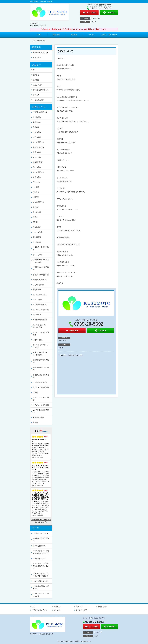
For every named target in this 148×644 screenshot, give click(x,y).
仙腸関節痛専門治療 (40, 112)
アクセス (92, 35)
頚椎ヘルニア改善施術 (41, 387)
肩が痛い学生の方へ (40, 295)
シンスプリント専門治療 (41, 399)
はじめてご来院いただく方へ (41, 587)
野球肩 (35, 392)
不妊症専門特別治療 (40, 382)
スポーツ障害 (38, 300)
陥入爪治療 (37, 212)
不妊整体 (36, 192)
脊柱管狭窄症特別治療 (41, 275)
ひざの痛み (37, 132)
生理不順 (36, 197)
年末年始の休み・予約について (41, 595)
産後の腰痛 (37, 152)
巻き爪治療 (37, 290)
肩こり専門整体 (38, 142)
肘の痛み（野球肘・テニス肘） (41, 346)
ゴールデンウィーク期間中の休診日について (41, 552)
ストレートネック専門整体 (41, 334)
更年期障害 (37, 237)
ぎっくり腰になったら (41, 581)
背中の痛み (37, 167)
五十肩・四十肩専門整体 (41, 411)
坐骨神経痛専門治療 (40, 280)
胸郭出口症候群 (38, 147)
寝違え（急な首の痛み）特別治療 (40, 354)
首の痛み (36, 207)
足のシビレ (37, 182)
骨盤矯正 (36, 127)
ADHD (35, 222)
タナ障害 (36, 187)
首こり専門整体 (38, 172)
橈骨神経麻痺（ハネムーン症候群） (41, 261)
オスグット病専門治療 (41, 405)
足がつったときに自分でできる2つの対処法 (41, 575)
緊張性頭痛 (37, 122)
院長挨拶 (56, 35)
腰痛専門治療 (38, 162)
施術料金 (74, 35)
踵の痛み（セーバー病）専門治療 (40, 326)
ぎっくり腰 (37, 157)
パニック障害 (38, 232)
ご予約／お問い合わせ (109, 35)
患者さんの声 (38, 85)
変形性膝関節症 (38, 417)
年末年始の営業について (41, 540)
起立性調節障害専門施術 (41, 361)
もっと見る (37, 58)
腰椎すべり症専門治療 (41, 310)
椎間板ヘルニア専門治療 (41, 268)
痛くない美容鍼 (38, 285)
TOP (39, 35)
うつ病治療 (37, 242)
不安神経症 (37, 227)
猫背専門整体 (38, 340)
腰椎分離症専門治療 (40, 305)
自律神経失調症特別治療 (41, 248)
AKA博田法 (37, 117)
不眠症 (35, 217)
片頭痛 (35, 422)
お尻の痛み (37, 177)
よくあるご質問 (38, 100)
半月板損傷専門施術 (40, 320)
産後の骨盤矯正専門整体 (41, 369)
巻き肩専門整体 (38, 202)
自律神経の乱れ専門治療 (41, 376)
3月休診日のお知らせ (40, 53)
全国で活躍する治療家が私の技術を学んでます (41, 566)
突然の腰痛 (37, 137)
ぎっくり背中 (38, 255)
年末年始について (39, 546)
